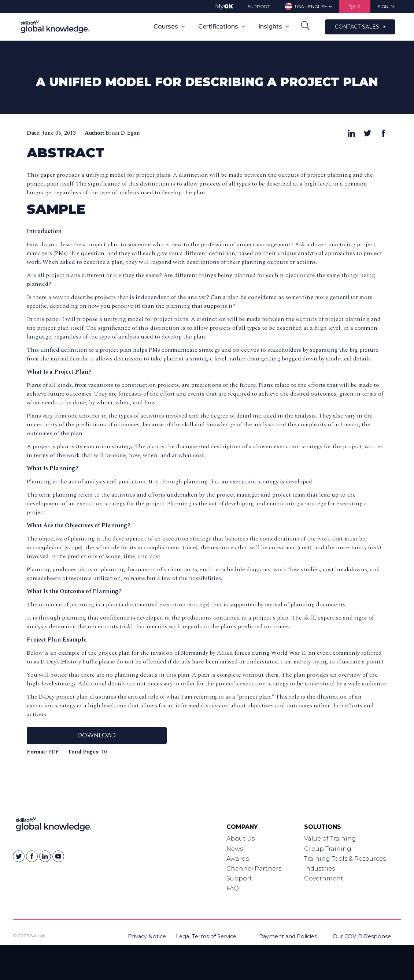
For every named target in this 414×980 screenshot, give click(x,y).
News (235, 849)
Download (97, 735)
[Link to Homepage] (54, 826)
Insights (274, 27)
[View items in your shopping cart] (355, 6)
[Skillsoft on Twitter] (19, 856)
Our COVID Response (362, 936)
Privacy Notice (147, 936)
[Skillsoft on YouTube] (58, 856)
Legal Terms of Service (206, 936)
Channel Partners (254, 869)
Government (324, 878)
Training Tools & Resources (345, 859)
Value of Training (330, 839)
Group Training (328, 849)
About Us (241, 839)
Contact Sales (360, 27)
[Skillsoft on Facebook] (32, 856)
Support (239, 878)
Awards (238, 859)
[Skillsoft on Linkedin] (45, 856)
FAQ (233, 888)
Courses (169, 27)
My (224, 6)
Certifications (222, 27)
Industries (319, 869)
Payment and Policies (288, 936)
